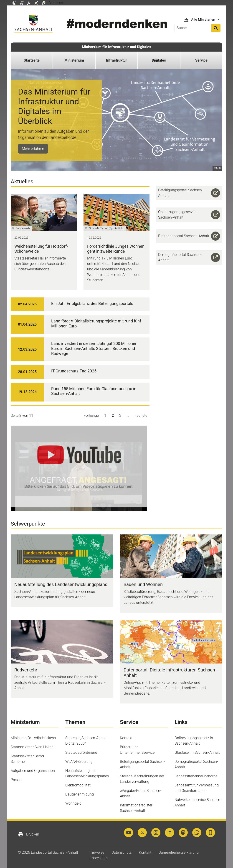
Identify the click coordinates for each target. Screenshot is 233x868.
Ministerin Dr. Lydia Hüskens (33, 738)
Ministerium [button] (74, 60)
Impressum (99, 858)
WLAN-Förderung (79, 762)
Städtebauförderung (81, 752)
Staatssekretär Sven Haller (32, 747)
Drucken (29, 834)
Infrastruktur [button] (116, 60)
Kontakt (126, 738)
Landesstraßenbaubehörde (196, 776)
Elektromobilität (78, 785)
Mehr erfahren (33, 148)
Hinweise (97, 852)
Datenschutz (122, 852)
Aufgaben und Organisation (33, 771)
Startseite (32, 60)
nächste (141, 415)
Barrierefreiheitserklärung (179, 852)
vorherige (91, 415)
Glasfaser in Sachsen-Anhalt (197, 752)
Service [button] (201, 60)
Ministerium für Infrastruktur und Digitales (116, 47)
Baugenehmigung (80, 794)
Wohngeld (73, 803)
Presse (16, 780)
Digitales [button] (159, 60)
